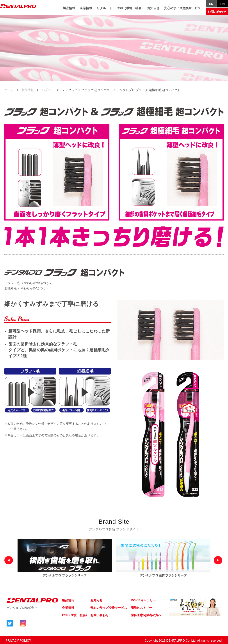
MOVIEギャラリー (143, 600)
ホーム (9, 90)
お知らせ (153, 10)
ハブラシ (48, 90)
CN (211, 6)
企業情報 (86, 10)
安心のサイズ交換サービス (182, 10)
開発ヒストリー (141, 608)
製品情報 (69, 10)
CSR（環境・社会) (130, 10)
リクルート (104, 10)
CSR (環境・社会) (74, 615)
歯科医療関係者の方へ (146, 615)
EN (222, 6)
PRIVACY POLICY (18, 640)
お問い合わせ (217, 14)
